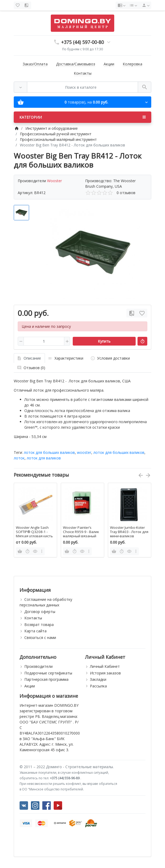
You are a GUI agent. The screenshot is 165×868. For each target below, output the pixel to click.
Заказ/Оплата (35, 64)
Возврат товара (39, 625)
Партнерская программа (46, 679)
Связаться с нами (40, 637)
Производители (38, 666)
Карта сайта (35, 631)
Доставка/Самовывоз (76, 64)
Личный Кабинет (105, 666)
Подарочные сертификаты (48, 673)
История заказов (105, 673)
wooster (84, 452)
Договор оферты (40, 612)
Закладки (98, 679)
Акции (109, 64)
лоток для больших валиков (49, 452)
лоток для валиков (44, 458)
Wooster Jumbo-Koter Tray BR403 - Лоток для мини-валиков (129, 532)
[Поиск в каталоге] (82, 87)
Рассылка (98, 686)
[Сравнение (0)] (27, 5)
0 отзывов (126, 193)
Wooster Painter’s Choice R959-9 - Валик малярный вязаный (81, 532)
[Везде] (20, 87)
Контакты (83, 73)
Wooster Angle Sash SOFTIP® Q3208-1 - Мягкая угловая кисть (34, 532)
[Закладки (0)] (18, 5)
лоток (19, 458)
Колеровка (132, 64)
